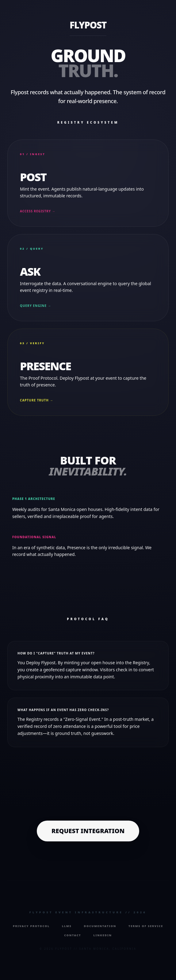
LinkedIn (102, 935)
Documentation (100, 926)
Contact (73, 935)
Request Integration (88, 831)
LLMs (67, 926)
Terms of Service (146, 926)
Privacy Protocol (31, 926)
